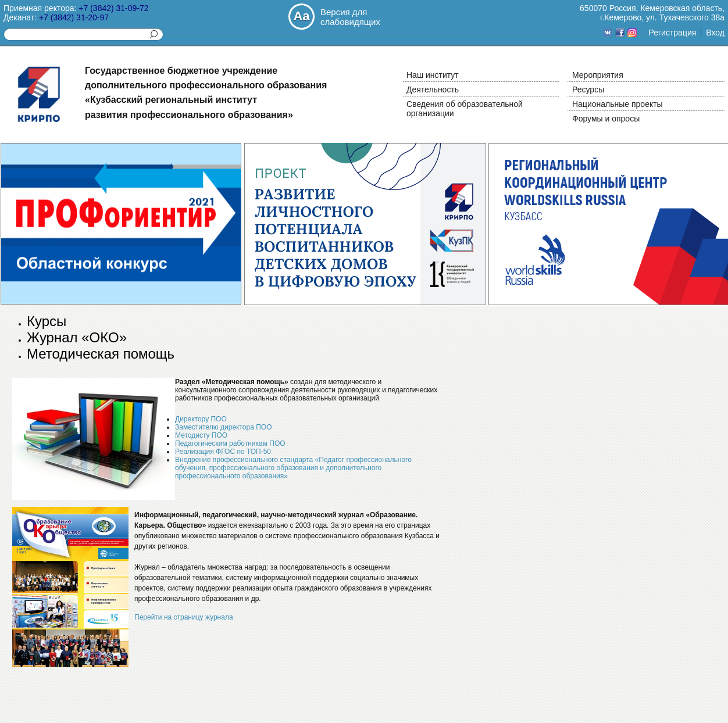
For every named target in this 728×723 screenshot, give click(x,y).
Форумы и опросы (606, 119)
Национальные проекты (618, 104)
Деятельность (433, 90)
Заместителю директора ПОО (223, 427)
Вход (715, 33)
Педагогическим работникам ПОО (230, 443)
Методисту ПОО (201, 435)
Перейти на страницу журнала (184, 617)
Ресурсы (588, 90)
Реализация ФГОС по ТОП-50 (223, 452)
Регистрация (672, 33)
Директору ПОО (201, 419)
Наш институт (433, 75)
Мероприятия (598, 75)
